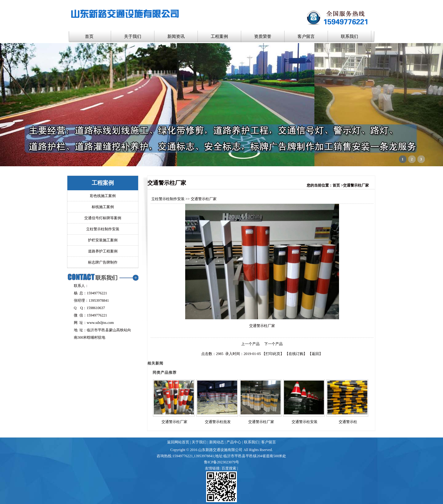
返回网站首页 (178, 442)
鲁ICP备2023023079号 (222, 462)
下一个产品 (273, 344)
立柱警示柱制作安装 (168, 199)
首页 (89, 36)
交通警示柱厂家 (174, 422)
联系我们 (349, 36)
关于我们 (133, 36)
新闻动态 (217, 442)
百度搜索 (229, 468)
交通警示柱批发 (218, 422)
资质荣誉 (263, 36)
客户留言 (306, 36)
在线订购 (296, 354)
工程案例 (219, 36)
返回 (315, 354)
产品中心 (234, 442)
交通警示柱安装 (305, 422)
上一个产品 (250, 344)
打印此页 (273, 354)
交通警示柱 (348, 422)
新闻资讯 (176, 36)
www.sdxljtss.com (100, 323)
